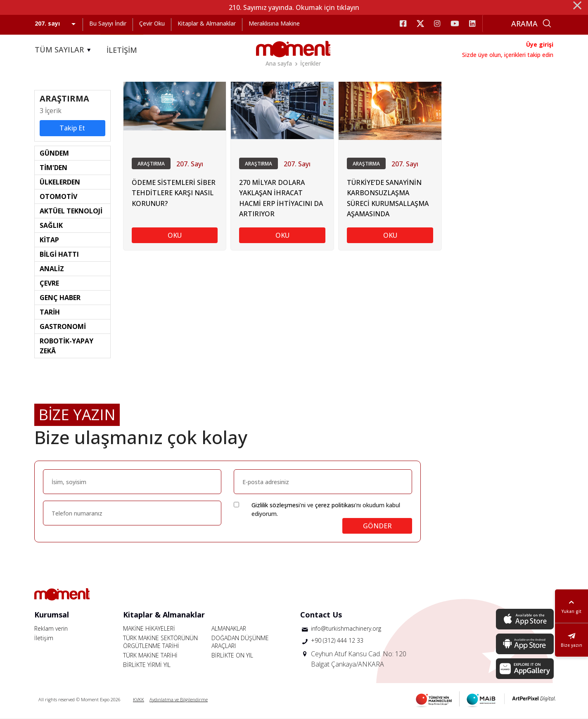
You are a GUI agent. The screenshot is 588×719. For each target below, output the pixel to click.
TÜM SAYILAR (64, 50)
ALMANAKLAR (229, 629)
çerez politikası (335, 505)
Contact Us (321, 615)
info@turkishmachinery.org (346, 629)
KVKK (139, 700)
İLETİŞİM (122, 50)
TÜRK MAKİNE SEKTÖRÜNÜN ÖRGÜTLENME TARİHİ (160, 642)
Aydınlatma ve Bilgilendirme (179, 700)
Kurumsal (52, 615)
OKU (175, 236)
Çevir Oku (152, 23)
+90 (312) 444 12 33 (337, 641)
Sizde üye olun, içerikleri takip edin (508, 55)
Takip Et (72, 129)
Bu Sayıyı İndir (108, 23)
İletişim (44, 638)
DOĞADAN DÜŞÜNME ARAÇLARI (240, 642)
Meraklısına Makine (274, 23)
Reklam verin (51, 629)
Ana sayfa (279, 63)
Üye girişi (540, 44)
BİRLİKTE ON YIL (232, 656)
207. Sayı (190, 165)
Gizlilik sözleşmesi (276, 505)
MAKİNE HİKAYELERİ (149, 629)
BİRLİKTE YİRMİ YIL (147, 665)
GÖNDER (377, 526)
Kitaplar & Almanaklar (207, 23)
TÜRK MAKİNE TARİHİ (150, 656)
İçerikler (311, 63)
